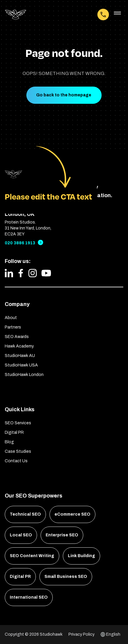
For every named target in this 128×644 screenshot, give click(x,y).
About (11, 318)
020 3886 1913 (20, 243)
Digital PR (14, 432)
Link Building (81, 556)
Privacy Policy (81, 634)
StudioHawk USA (21, 365)
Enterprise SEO (62, 535)
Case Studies (18, 451)
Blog (9, 442)
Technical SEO (25, 514)
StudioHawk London (24, 375)
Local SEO (21, 535)
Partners (13, 327)
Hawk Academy (19, 346)
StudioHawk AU (20, 356)
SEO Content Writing (32, 556)
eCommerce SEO (72, 514)
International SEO (29, 597)
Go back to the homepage (64, 95)
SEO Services (18, 423)
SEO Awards (17, 337)
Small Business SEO (66, 577)
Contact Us (16, 461)
